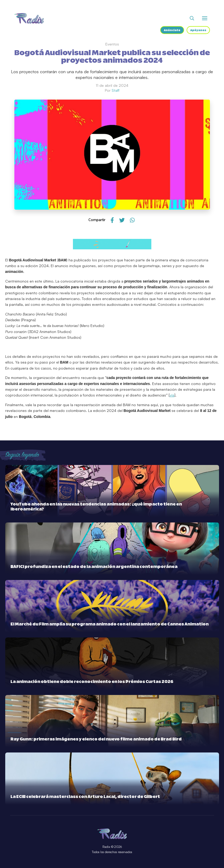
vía (172, 395)
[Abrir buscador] (192, 18)
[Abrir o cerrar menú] (205, 18)
